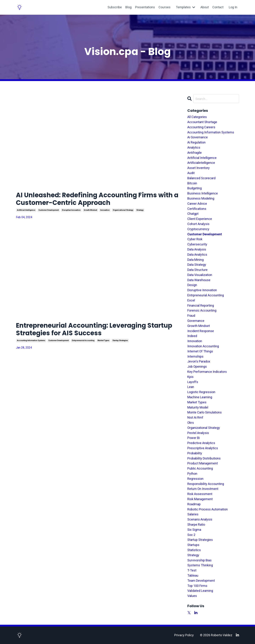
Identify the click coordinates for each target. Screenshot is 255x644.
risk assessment (200, 494)
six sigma (194, 530)
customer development (49, 210)
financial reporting (201, 305)
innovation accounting (203, 346)
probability (195, 453)
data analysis (197, 249)
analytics (194, 147)
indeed (192, 336)
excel (191, 300)
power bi (194, 438)
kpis (190, 377)
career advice (197, 204)
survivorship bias (199, 560)
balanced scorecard (201, 178)
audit (191, 173)
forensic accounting (202, 310)
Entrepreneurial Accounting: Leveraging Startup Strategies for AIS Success (94, 329)
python (192, 474)
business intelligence (203, 193)
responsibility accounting (206, 484)
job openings (197, 366)
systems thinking (200, 565)
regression (195, 479)
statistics (194, 550)
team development (201, 581)
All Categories (197, 117)
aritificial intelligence (26, 210)
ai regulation (196, 142)
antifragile (195, 153)
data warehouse (199, 280)
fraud (191, 316)
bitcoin (192, 183)
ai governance (198, 137)
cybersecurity (197, 244)
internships (195, 356)
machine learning (200, 397)
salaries (193, 514)
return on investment (203, 489)
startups (193, 545)
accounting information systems (31, 340)
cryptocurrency (198, 229)
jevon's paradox (199, 361)
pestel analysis (198, 433)
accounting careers (201, 127)
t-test (192, 570)
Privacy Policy (184, 635)
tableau (193, 575)
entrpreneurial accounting (83, 340)
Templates (185, 7)
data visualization (200, 275)
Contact (218, 7)
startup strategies (120, 340)
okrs (191, 423)
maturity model (198, 407)
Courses (164, 7)
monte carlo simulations (205, 412)
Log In (233, 7)
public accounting (200, 468)
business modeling (201, 198)
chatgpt (193, 214)
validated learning (200, 591)
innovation (105, 210)
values (192, 596)
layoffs (193, 382)
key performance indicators (207, 372)
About (205, 7)
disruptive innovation (71, 210)
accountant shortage (202, 122)
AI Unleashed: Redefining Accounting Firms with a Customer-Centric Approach (97, 199)
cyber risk (195, 239)
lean (191, 387)
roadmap (194, 504)
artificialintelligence (201, 163)
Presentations (145, 7)
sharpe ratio (196, 524)
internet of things (200, 351)
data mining (195, 260)
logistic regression (201, 392)
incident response (201, 331)
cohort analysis (198, 224)
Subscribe (114, 7)
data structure (197, 270)
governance (196, 321)
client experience (200, 219)
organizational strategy (123, 210)
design (192, 285)
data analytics (197, 255)
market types (103, 340)
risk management (200, 499)
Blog (128, 7)
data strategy (197, 265)
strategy (140, 210)
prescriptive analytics (203, 448)
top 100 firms (197, 586)
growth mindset (90, 210)
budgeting (195, 188)
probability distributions (204, 458)
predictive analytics (201, 443)
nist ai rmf (195, 417)
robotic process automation (208, 509)
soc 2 (191, 535)
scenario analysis (200, 519)
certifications (197, 209)
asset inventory (199, 168)
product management (203, 463)
